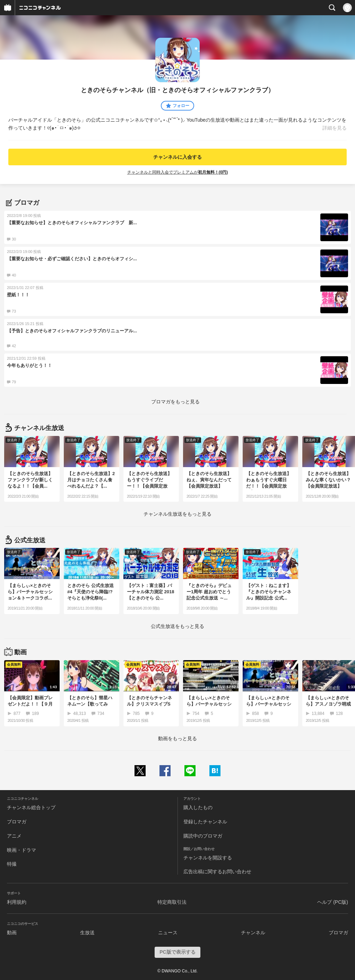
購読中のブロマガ (203, 836)
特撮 (12, 864)
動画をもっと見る (177, 738)
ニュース (168, 933)
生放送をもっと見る (177, 514)
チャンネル (253, 933)
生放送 (87, 933)
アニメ (14, 836)
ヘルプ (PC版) (333, 902)
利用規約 (17, 902)
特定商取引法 (172, 902)
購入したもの (198, 807)
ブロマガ (17, 822)
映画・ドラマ (21, 850)
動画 (12, 933)
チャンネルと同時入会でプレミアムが (178, 172)
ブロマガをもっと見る (175, 402)
